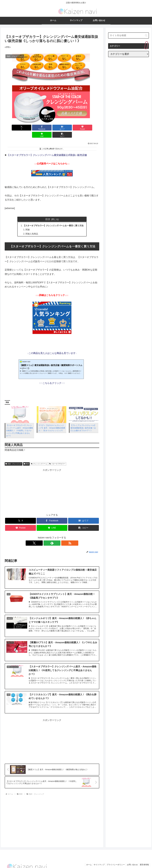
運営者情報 (144, 860)
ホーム (86, 860)
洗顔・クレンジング (14, 457)
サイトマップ (97, 860)
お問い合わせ (131, 860)
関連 (28, 223)
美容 (26, 457)
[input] (128, 35)
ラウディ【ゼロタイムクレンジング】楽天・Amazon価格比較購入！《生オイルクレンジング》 (52, 421)
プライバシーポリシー (114, 860)
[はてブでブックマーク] (44, 128)
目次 (48, 212)
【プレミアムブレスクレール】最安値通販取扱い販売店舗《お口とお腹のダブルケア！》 (83, 421)
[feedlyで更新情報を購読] (52, 536)
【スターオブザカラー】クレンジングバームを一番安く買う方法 (53, 218)
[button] (92, 128)
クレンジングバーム (39, 457)
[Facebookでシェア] (28, 128)
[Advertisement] (52, 484)
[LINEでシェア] (76, 128)
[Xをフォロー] (46, 536)
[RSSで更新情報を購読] (58, 536)
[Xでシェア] (12, 128)
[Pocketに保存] (60, 128)
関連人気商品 (32, 227)
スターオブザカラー (57, 457)
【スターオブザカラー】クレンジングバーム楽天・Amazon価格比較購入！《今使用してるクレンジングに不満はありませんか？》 (20, 424)
